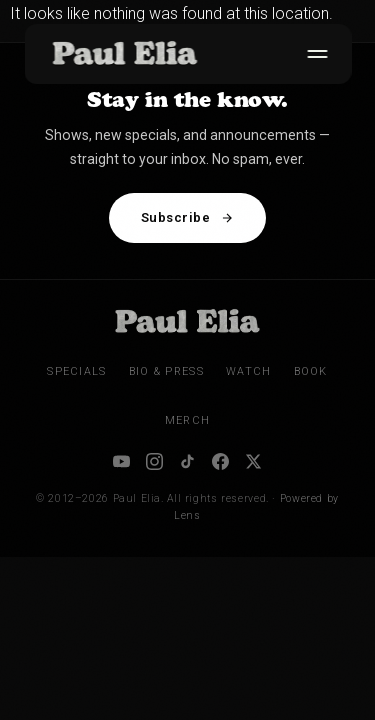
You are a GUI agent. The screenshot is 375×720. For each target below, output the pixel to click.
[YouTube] (121, 461)
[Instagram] (154, 461)
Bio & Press (166, 371)
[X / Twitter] (253, 461)
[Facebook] (220, 461)
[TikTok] (187, 461)
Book (311, 371)
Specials (76, 371)
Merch (188, 420)
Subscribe (188, 217)
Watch (249, 371)
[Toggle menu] (313, 54)
